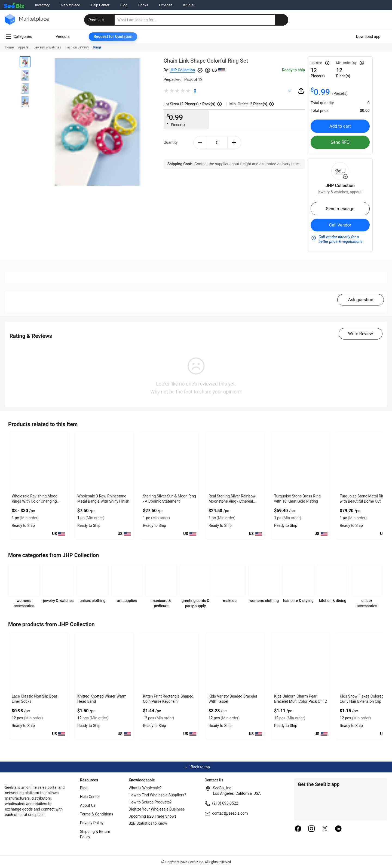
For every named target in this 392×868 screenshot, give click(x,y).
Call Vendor (340, 225)
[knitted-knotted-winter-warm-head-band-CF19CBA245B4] (104, 662)
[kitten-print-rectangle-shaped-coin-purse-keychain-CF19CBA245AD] (169, 662)
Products (100, 20)
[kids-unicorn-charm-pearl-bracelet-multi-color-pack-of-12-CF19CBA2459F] (301, 662)
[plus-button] (234, 143)
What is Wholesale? (145, 788)
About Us (88, 805)
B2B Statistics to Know (148, 823)
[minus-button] (200, 143)
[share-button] (301, 91)
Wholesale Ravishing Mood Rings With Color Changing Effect (35, 501)
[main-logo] (27, 23)
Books (143, 5)
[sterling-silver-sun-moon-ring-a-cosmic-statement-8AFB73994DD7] (169, 462)
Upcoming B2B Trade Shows (153, 816)
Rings (97, 47)
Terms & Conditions (97, 814)
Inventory (42, 5)
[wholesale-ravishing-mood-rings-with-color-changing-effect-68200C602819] (38, 462)
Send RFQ (340, 142)
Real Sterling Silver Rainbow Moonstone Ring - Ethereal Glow (232, 501)
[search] (201, 20)
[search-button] (281, 20)
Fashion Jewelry (77, 47)
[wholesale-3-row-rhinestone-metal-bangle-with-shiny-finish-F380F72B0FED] (104, 462)
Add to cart (340, 126)
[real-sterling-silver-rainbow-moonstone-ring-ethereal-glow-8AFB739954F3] (235, 462)
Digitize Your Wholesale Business (157, 809)
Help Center (100, 5)
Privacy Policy (92, 823)
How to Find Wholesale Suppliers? (157, 795)
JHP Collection (182, 70)
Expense (166, 5)
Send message (340, 209)
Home (9, 47)
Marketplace (70, 5)
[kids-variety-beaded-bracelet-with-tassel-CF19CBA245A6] (235, 662)
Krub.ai (189, 5)
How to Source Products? (150, 802)
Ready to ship (293, 70)
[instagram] (311, 829)
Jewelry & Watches (47, 47)
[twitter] (325, 829)
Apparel (24, 47)
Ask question (361, 300)
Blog (124, 5)
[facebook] (298, 829)
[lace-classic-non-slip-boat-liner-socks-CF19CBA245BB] (38, 662)
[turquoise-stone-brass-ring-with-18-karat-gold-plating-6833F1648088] (301, 462)
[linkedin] (338, 829)
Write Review (361, 334)
